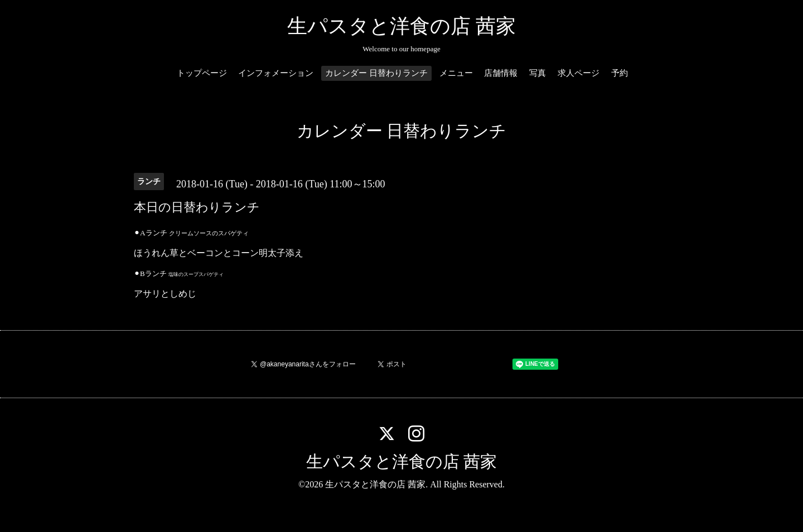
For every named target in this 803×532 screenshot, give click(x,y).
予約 (620, 73)
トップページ (202, 73)
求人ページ (579, 73)
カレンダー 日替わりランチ (376, 73)
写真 (538, 73)
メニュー (456, 73)
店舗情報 (501, 73)
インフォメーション (276, 73)
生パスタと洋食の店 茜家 (401, 26)
